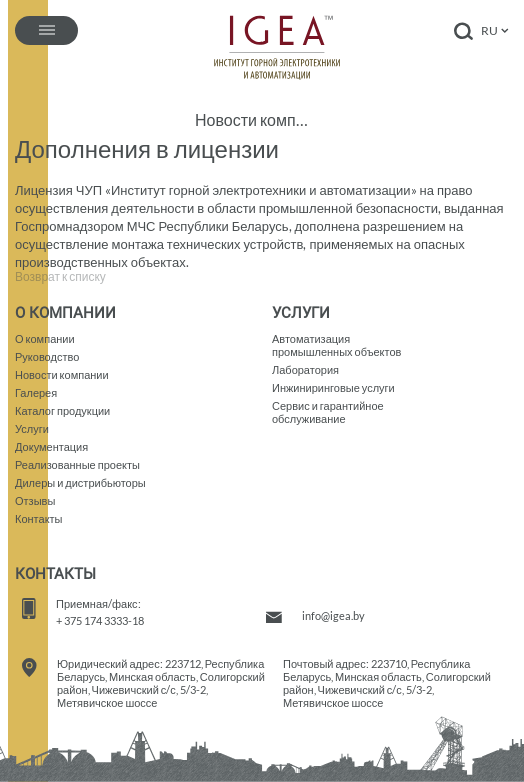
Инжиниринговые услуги (333, 387)
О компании (45, 338)
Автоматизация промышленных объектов (336, 345)
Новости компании (252, 120)
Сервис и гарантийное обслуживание (328, 412)
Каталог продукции (62, 410)
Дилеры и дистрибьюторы (80, 482)
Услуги (32, 428)
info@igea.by (333, 615)
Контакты (39, 518)
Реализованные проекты (77, 464)
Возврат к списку (60, 277)
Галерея (36, 392)
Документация (51, 446)
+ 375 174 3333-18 (100, 620)
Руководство (47, 356)
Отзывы (35, 500)
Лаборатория (305, 369)
